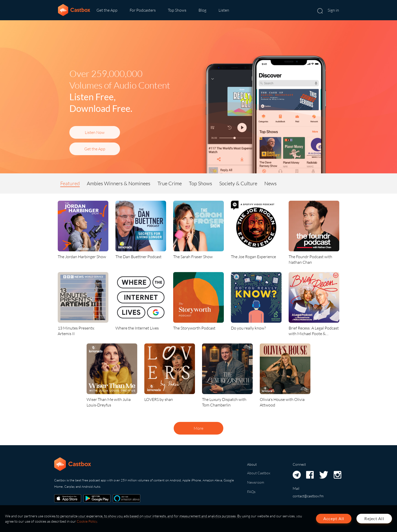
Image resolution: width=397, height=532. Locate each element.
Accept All (334, 518)
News (271, 183)
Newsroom (256, 482)
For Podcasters (143, 10)
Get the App (107, 10)
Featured (70, 183)
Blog (202, 10)
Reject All (374, 518)
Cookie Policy (87, 521)
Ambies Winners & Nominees (119, 183)
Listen (224, 10)
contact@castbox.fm (308, 496)
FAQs (251, 492)
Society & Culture (238, 183)
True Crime (170, 183)
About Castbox (259, 473)
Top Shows (177, 10)
